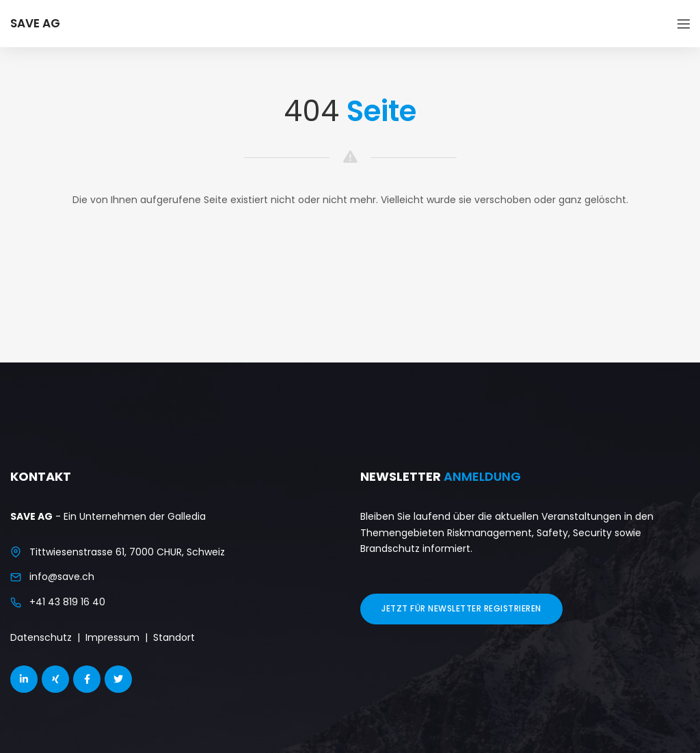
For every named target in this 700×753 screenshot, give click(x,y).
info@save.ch (62, 577)
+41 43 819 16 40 (67, 602)
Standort (174, 637)
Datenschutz (41, 637)
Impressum (112, 637)
